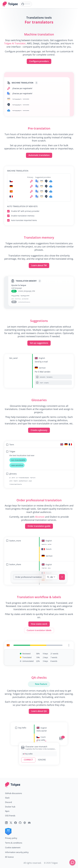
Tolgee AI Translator (15, 43)
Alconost (40, 517)
